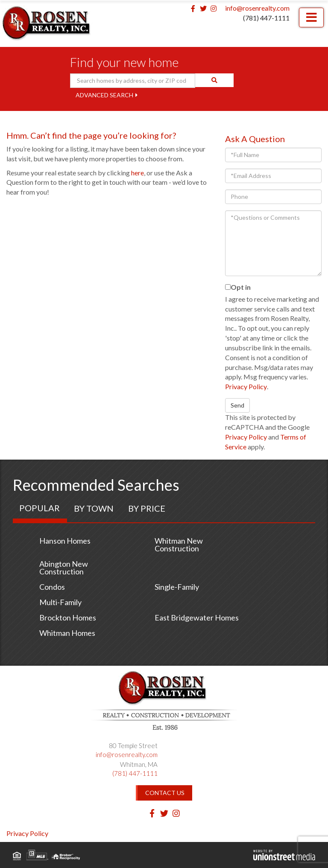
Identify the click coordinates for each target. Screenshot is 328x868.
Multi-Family (60, 602)
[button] (214, 80)
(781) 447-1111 (266, 18)
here (138, 173)
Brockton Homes (68, 618)
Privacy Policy (246, 386)
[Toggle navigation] (311, 17)
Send (237, 405)
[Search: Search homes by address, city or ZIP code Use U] (133, 81)
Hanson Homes (65, 541)
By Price (147, 508)
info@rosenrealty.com (257, 8)
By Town (94, 508)
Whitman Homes (67, 633)
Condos (52, 587)
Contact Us (165, 793)
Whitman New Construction (179, 545)
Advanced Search (104, 95)
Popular (40, 508)
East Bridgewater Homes (197, 618)
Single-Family (177, 587)
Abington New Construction (64, 568)
